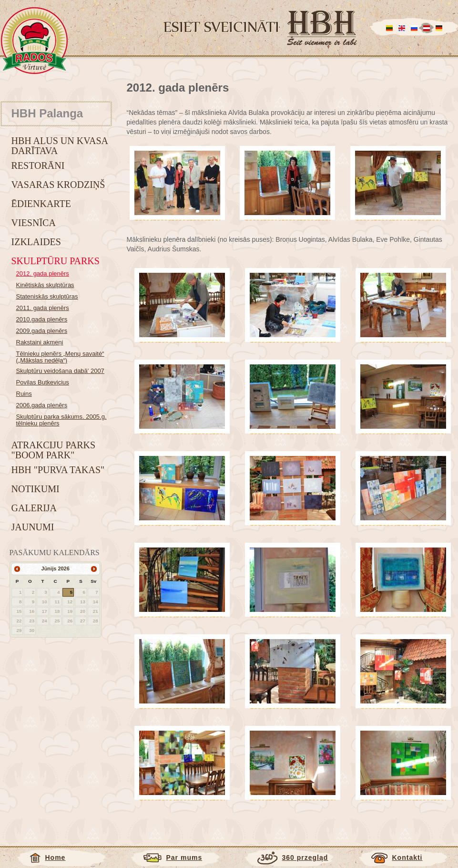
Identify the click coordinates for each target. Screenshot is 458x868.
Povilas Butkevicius (43, 382)
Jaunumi (33, 527)
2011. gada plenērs (43, 308)
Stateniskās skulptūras (47, 296)
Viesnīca (34, 223)
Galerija (34, 508)
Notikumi (36, 489)
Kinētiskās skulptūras (45, 285)
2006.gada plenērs (42, 405)
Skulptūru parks (56, 261)
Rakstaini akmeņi (40, 342)
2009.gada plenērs (42, 331)
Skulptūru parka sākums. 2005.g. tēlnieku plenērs (61, 420)
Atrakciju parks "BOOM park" (54, 450)
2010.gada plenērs (42, 319)
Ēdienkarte (41, 204)
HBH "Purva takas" (58, 470)
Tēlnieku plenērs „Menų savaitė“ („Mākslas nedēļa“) (60, 357)
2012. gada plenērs (43, 274)
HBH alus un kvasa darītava (60, 146)
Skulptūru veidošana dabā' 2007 (60, 371)
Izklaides (36, 242)
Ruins (24, 394)
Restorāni (38, 165)
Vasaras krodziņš (58, 185)
